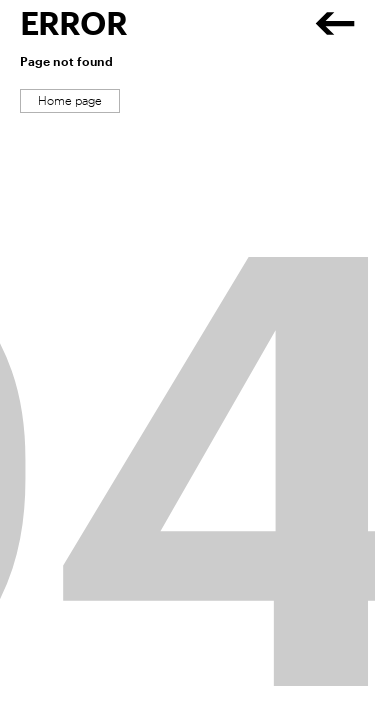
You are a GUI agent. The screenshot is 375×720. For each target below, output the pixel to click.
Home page (69, 101)
